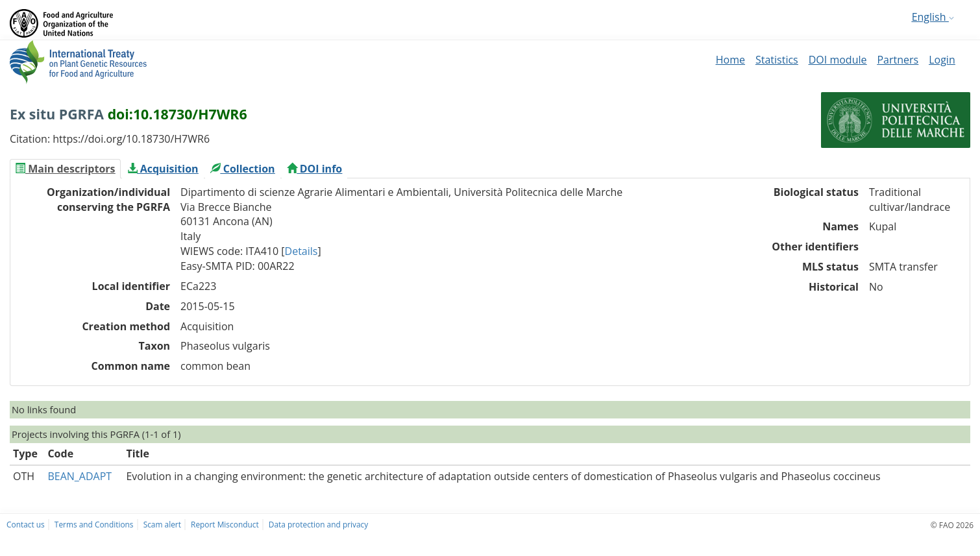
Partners (898, 60)
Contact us (26, 524)
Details (301, 251)
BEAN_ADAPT (80, 476)
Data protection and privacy (318, 524)
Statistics (777, 60)
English (933, 17)
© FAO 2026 (952, 525)
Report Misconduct (225, 524)
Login (942, 60)
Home (730, 60)
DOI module (838, 60)
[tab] (65, 169)
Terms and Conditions (94, 524)
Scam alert (162, 524)
